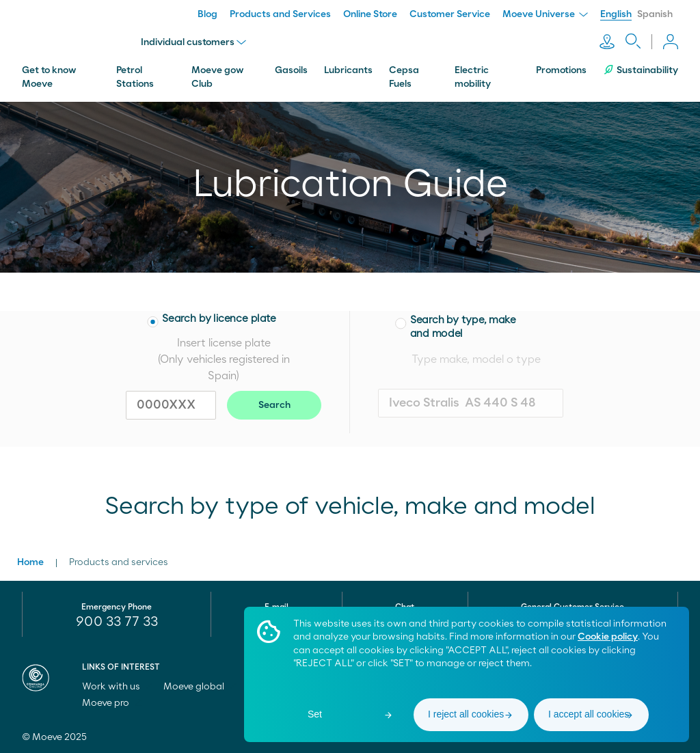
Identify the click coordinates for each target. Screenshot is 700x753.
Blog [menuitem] (207, 14)
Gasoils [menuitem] (291, 70)
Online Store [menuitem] (370, 14)
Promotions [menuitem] (561, 70)
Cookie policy (608, 637)
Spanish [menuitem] (655, 14)
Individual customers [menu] (193, 42)
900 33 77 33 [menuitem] (117, 622)
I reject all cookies (466, 714)
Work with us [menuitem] (117, 687)
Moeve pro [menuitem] (112, 703)
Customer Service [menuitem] (450, 14)
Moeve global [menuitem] (200, 687)
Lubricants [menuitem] (348, 70)
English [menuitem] (616, 14)
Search (274, 405)
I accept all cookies (589, 714)
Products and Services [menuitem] (280, 14)
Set (315, 714)
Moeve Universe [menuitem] (545, 14)
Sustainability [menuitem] (641, 70)
